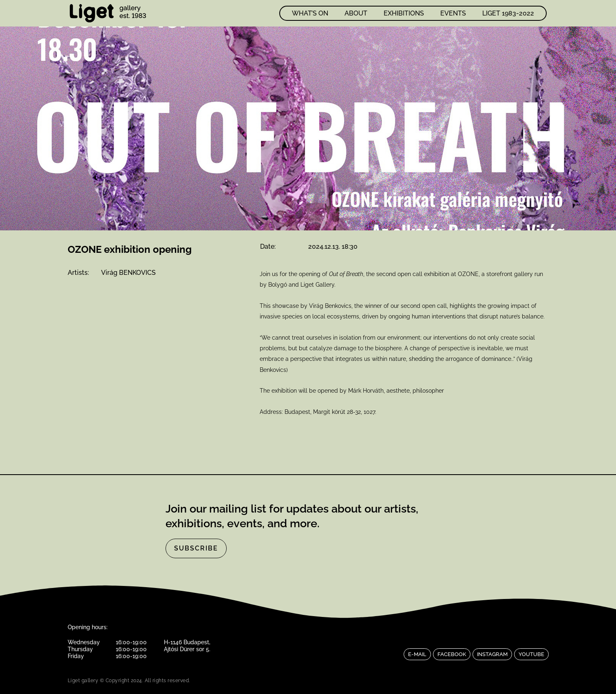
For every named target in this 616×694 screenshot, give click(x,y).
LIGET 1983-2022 (508, 13)
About (356, 13)
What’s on (310, 13)
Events (453, 13)
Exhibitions (404, 13)
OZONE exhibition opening (130, 249)
